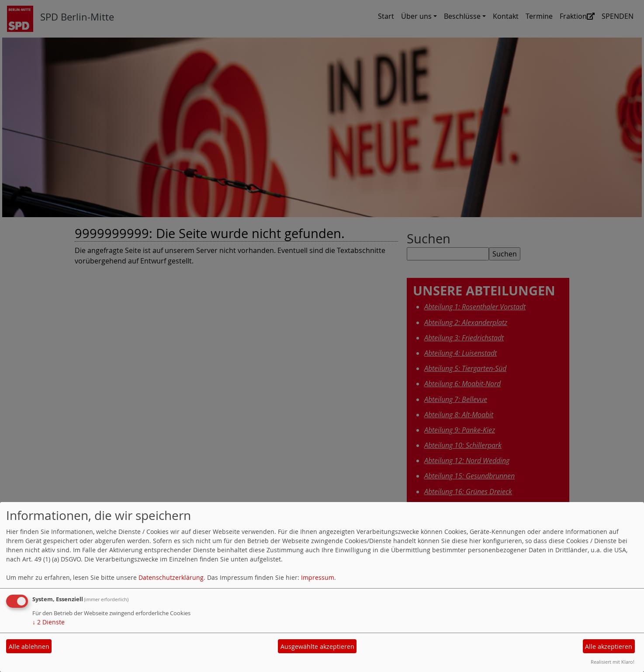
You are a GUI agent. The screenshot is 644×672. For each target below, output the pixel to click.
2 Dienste (48, 622)
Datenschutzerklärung (171, 577)
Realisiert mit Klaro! (613, 662)
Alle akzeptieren (609, 646)
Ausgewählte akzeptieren (317, 646)
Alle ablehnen (29, 646)
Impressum (318, 577)
